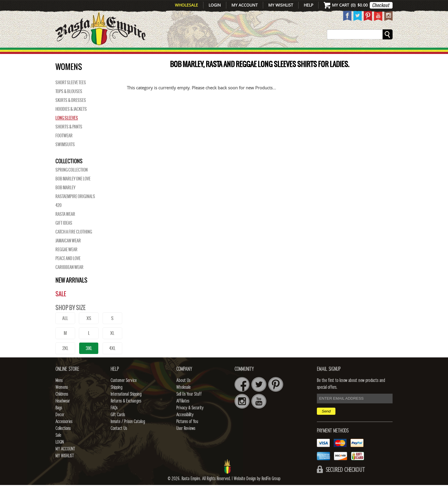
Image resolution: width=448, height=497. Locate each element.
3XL (89, 360)
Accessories (309, 55)
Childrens (62, 406)
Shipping (116, 399)
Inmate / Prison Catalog (128, 434)
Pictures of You (187, 434)
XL (112, 345)
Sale (385, 55)
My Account (245, 5)
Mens (117, 55)
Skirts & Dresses (71, 112)
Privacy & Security (190, 420)
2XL (65, 360)
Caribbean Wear (69, 279)
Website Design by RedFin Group (257, 491)
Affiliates (183, 413)
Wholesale (186, 5)
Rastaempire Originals (75, 208)
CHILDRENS (179, 55)
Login (215, 5)
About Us (183, 393)
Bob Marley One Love (73, 191)
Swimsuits (65, 156)
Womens (62, 399)
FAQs (114, 420)
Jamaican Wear (68, 253)
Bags (250, 55)
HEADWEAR (219, 55)
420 (58, 217)
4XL (112, 360)
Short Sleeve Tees (71, 94)
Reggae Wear (66, 261)
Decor (273, 55)
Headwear (63, 413)
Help (308, 5)
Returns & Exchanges (126, 413)
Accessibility (185, 427)
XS (89, 330)
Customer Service (124, 393)
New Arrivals (80, 55)
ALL (65, 330)
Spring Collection (72, 182)
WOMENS (143, 55)
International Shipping (126, 406)
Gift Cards (118, 427)
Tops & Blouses (69, 103)
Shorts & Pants (69, 139)
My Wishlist (281, 5)
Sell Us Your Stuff (189, 406)
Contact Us (119, 440)
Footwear (64, 148)
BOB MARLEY (65, 200)
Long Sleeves (67, 130)
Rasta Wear (65, 226)
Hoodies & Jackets (71, 121)
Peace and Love (68, 270)
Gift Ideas (64, 235)
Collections (355, 55)
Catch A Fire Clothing (74, 244)
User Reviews (186, 440)
